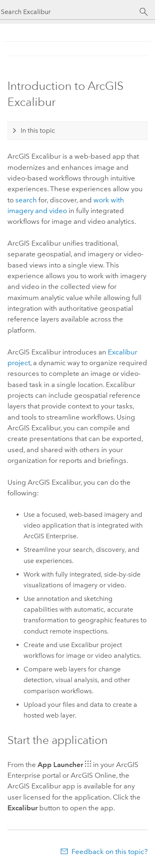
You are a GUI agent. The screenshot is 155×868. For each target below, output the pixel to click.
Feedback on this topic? (110, 852)
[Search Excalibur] (70, 12)
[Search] (144, 12)
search (26, 200)
